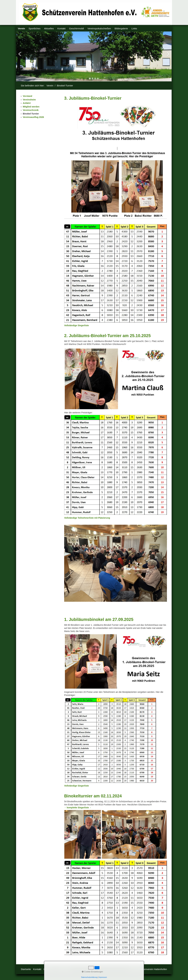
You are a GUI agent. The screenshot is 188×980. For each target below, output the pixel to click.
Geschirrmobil (77, 28)
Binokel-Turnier (31, 114)
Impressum (103, 977)
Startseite (26, 969)
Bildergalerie (121, 28)
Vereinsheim (29, 100)
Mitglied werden (31, 107)
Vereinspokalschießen (99, 28)
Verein (21, 28)
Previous (20, 54)
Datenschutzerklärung (89, 977)
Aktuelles (49, 28)
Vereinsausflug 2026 (33, 117)
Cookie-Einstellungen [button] (92, 972)
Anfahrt (27, 103)
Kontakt (61, 28)
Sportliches (35, 28)
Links (134, 28)
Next (168, 54)
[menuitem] (21, 29)
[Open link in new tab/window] (77, 325)
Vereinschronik (31, 110)
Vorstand (27, 96)
